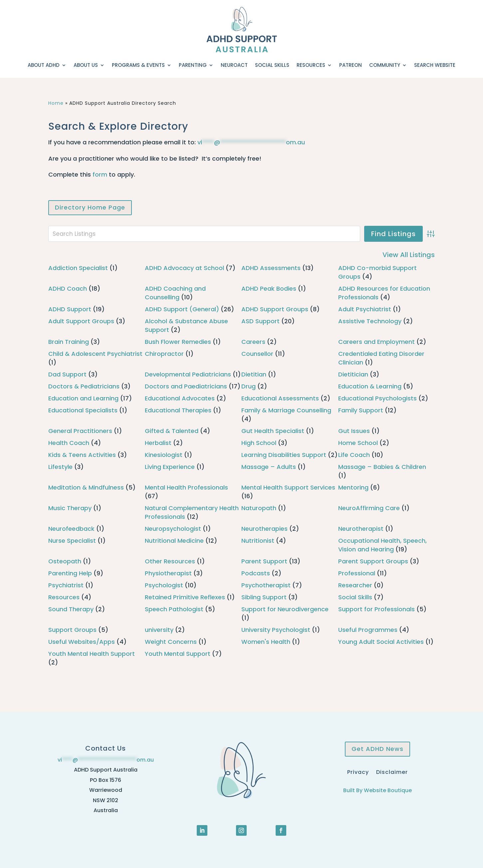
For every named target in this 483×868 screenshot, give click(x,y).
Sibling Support (264, 597)
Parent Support (264, 561)
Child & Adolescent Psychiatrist (95, 354)
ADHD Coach (68, 289)
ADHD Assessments (271, 268)
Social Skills (272, 65)
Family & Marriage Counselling (286, 410)
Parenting (193, 65)
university (159, 630)
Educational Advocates (180, 398)
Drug (248, 386)
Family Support (361, 410)
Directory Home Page (90, 207)
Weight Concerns (171, 642)
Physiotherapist (168, 573)
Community (385, 65)
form (100, 174)
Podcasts (256, 573)
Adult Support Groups (81, 321)
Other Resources (170, 561)
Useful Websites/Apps (82, 642)
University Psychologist (276, 630)
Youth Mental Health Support (92, 654)
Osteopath (65, 561)
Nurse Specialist (72, 541)
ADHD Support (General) (182, 309)
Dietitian (254, 374)
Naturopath (259, 508)
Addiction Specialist (78, 268)
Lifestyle (60, 467)
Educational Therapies (178, 410)
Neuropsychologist (173, 529)
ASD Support (260, 321)
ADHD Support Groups (275, 309)
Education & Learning (370, 386)
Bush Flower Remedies (178, 342)
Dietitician (353, 374)
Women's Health (266, 642)
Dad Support (67, 374)
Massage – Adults (269, 467)
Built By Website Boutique (377, 790)
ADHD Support (70, 309)
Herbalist (158, 443)
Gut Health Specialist (273, 431)
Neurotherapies (264, 529)
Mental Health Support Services (288, 487)
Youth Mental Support (178, 654)
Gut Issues (354, 431)
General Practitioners (80, 431)
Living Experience (170, 467)
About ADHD (44, 65)
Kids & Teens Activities (82, 455)
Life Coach (354, 455)
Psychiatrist (66, 585)
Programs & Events (138, 65)
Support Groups (72, 630)
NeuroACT (234, 65)
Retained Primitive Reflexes (185, 597)
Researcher (355, 585)
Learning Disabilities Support (284, 455)
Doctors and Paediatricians (186, 386)
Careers (253, 342)
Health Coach (69, 443)
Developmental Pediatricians (188, 374)
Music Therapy (70, 508)
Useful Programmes (368, 630)
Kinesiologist (164, 455)
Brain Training (69, 342)
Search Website (435, 65)
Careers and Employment (376, 342)
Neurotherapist (361, 529)
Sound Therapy (71, 609)
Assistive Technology (370, 321)
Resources (311, 65)
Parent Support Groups (373, 561)
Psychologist (164, 585)
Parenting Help (70, 573)
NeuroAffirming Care (369, 508)
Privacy (358, 771)
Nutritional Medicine (174, 541)
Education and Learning (83, 398)
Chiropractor (164, 354)
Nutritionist (258, 541)
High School (259, 443)
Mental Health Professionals (186, 487)
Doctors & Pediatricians (84, 386)
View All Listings (409, 255)
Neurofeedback (71, 529)
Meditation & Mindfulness (86, 487)
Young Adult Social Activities (381, 642)
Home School (358, 443)
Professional (357, 573)
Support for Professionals (376, 609)
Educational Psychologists (377, 398)
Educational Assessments (280, 398)
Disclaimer (392, 771)
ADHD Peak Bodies (269, 289)
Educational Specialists (83, 410)
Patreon (351, 65)
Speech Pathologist (174, 609)
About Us (86, 65)
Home (56, 103)
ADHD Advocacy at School (184, 268)
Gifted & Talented (172, 431)
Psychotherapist (266, 585)
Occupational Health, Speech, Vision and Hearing (382, 545)
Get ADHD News (377, 749)
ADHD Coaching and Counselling (175, 293)
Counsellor (257, 354)
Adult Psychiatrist (365, 309)
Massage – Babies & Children (382, 467)
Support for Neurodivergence (285, 609)
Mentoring (353, 487)
